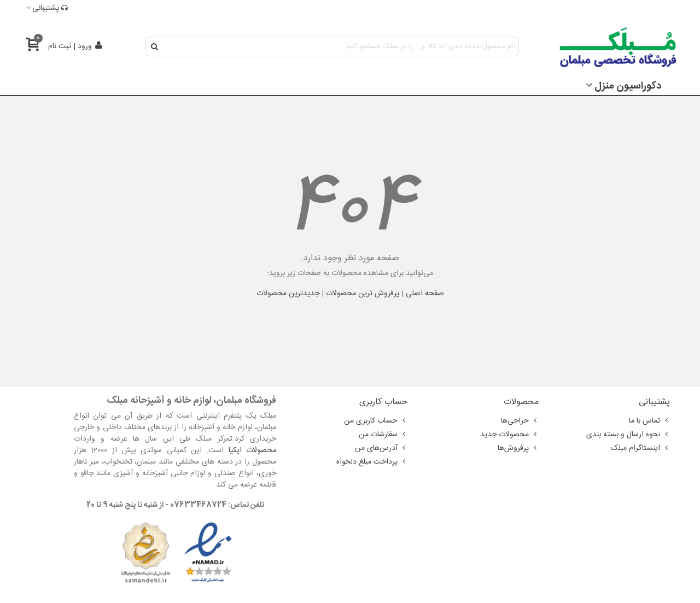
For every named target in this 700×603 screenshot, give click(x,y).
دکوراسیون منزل (628, 86)
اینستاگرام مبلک (640, 448)
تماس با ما (649, 421)
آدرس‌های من (381, 448)
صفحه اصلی (425, 294)
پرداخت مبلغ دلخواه (372, 462)
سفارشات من (383, 435)
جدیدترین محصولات (288, 294)
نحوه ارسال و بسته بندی (628, 435)
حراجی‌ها (520, 421)
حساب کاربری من (376, 421)
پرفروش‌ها (518, 448)
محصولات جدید (509, 435)
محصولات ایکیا (252, 450)
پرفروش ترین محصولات (363, 294)
